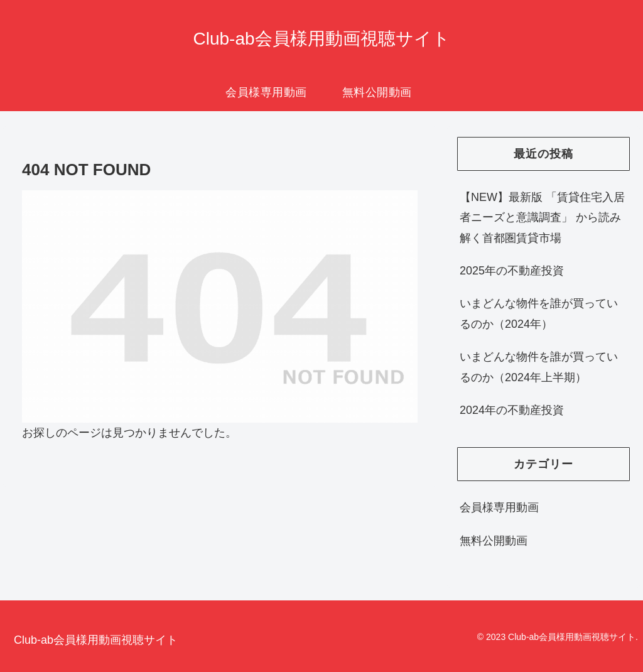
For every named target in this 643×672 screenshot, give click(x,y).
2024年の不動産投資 (512, 410)
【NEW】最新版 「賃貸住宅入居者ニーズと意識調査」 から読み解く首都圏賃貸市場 (542, 218)
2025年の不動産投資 (512, 271)
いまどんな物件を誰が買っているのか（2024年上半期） (539, 367)
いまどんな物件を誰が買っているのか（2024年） (539, 313)
